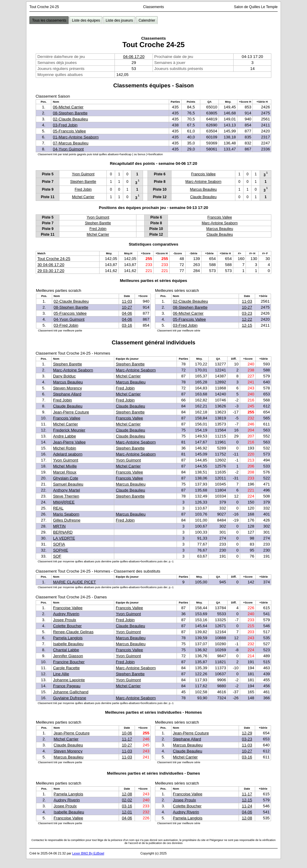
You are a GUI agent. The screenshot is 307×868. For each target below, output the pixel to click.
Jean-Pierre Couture (71, 412)
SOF (57, 556)
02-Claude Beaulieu (70, 119)
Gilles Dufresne (67, 520)
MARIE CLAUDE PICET (75, 582)
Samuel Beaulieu (68, 484)
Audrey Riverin (66, 614)
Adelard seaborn (68, 454)
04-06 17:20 (134, 57)
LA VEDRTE (64, 538)
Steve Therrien (66, 496)
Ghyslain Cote (66, 478)
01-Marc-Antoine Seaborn (76, 137)
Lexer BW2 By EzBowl (88, 853)
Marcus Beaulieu (203, 189)
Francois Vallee (203, 174)
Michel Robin (65, 448)
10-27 (127, 307)
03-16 (127, 325)
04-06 (127, 313)
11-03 (127, 301)
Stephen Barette (83, 182)
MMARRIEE (64, 502)
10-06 (127, 733)
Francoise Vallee (68, 608)
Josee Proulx (65, 620)
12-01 (127, 812)
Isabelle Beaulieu (68, 644)
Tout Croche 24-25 (54, 259)
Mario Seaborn (66, 514)
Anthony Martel (67, 490)
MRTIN (59, 526)
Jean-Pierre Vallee (69, 442)
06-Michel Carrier (68, 107)
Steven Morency (67, 388)
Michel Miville (65, 466)
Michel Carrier (83, 197)
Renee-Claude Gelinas (73, 632)
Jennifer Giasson (68, 656)
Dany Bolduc (64, 376)
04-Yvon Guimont (68, 149)
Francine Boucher (69, 662)
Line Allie (61, 674)
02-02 (127, 800)
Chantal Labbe (66, 650)
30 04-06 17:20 (51, 265)
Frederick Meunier (69, 430)
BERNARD (63, 532)
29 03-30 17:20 (51, 271)
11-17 (127, 739)
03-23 (247, 313)
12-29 (247, 733)
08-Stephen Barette (70, 113)
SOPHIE (61, 550)
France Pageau (67, 686)
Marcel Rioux (65, 472)
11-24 (247, 806)
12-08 (127, 794)
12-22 (247, 319)
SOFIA (59, 544)
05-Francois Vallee (69, 131)
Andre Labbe (64, 436)
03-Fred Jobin (65, 125)
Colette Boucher (67, 626)
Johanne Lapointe (69, 680)
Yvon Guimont (83, 174)
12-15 (247, 325)
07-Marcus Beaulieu (71, 143)
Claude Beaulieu (203, 197)
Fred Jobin (83, 189)
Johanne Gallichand (71, 692)
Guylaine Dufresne (70, 698)
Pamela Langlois (68, 638)
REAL (58, 508)
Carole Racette (66, 668)
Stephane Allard (67, 394)
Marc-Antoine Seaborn (203, 182)
